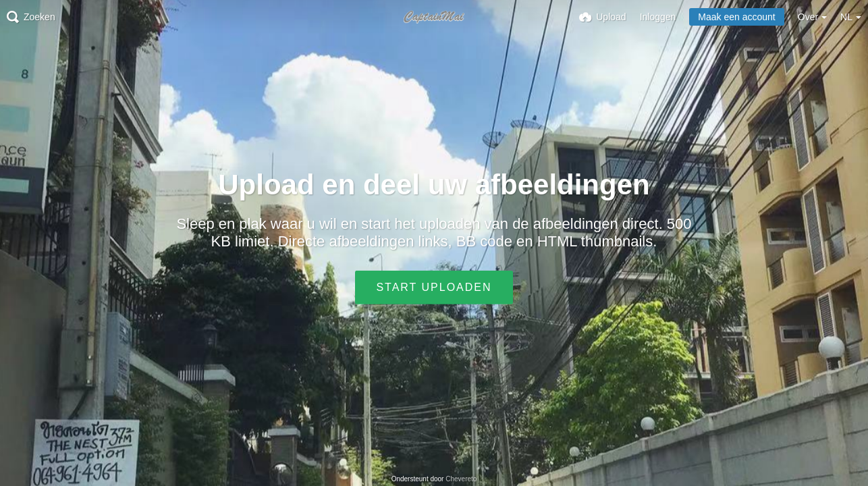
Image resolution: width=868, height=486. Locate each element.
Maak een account (736, 17)
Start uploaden (434, 287)
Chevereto (461, 479)
